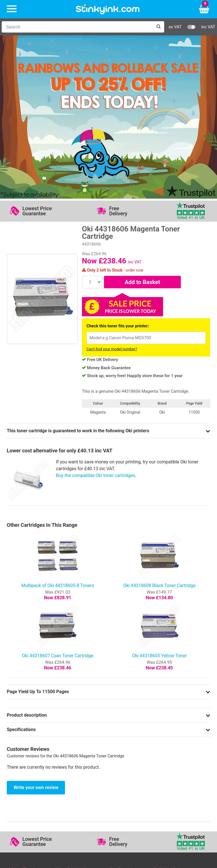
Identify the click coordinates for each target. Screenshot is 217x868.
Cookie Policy (123, 752)
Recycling (65, 744)
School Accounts (170, 736)
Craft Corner (68, 752)
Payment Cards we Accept (180, 744)
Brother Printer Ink (29, 744)
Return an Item (70, 736)
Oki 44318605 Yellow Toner (159, 497)
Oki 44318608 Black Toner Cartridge (159, 427)
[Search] (77, 27)
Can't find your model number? (112, 191)
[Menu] (12, 9)
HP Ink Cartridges (29, 719)
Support (117, 719)
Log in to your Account (78, 719)
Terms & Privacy (125, 744)
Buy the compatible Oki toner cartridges (96, 317)
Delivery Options (169, 719)
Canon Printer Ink (28, 728)
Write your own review (36, 629)
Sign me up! (24, 784)
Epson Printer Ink (28, 736)
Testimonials (122, 728)
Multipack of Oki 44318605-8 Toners (57, 427)
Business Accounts (172, 728)
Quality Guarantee (127, 736)
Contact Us (67, 728)
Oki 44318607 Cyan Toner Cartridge (58, 497)
